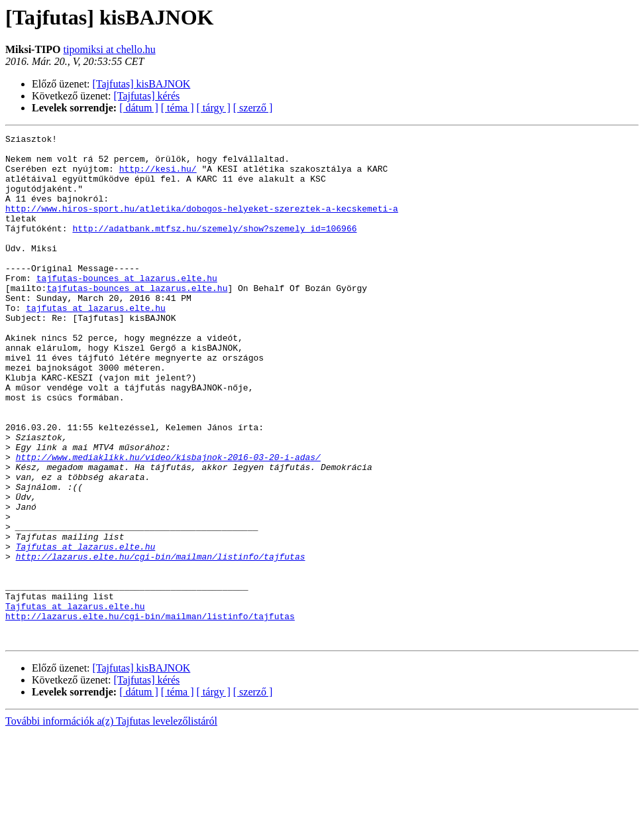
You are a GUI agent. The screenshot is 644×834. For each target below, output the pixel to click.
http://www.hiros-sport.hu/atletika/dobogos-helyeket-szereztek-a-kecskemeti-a (202, 224)
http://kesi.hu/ (158, 176)
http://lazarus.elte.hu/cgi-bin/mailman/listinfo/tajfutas (161, 642)
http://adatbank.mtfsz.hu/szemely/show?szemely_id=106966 (214, 248)
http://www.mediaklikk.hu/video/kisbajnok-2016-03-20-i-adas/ (168, 522)
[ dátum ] (139, 108)
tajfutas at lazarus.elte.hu (96, 343)
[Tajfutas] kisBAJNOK (142, 84)
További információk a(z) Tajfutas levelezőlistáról (111, 822)
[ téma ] (178, 108)
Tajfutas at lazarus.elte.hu (86, 630)
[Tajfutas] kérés (147, 96)
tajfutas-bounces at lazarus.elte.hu (127, 308)
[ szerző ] (253, 108)
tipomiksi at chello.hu (110, 49)
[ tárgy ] (214, 108)
